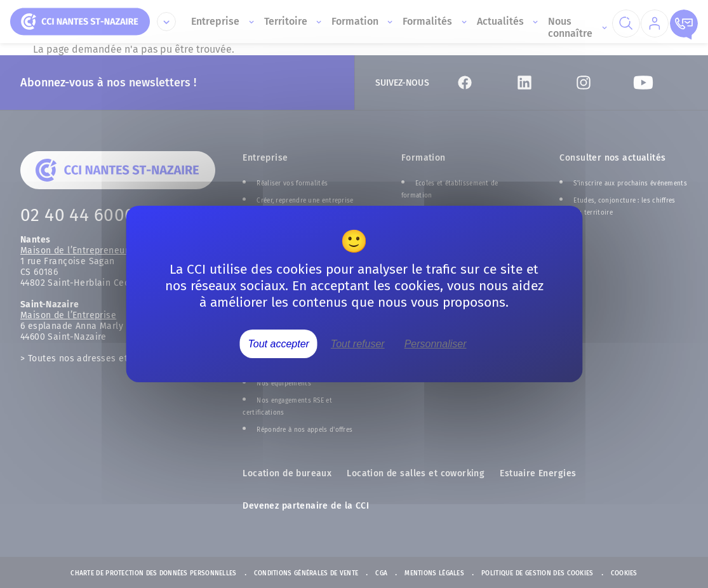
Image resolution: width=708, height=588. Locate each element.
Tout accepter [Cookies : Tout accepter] (279, 344)
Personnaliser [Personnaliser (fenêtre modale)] (436, 344)
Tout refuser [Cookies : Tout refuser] (358, 344)
